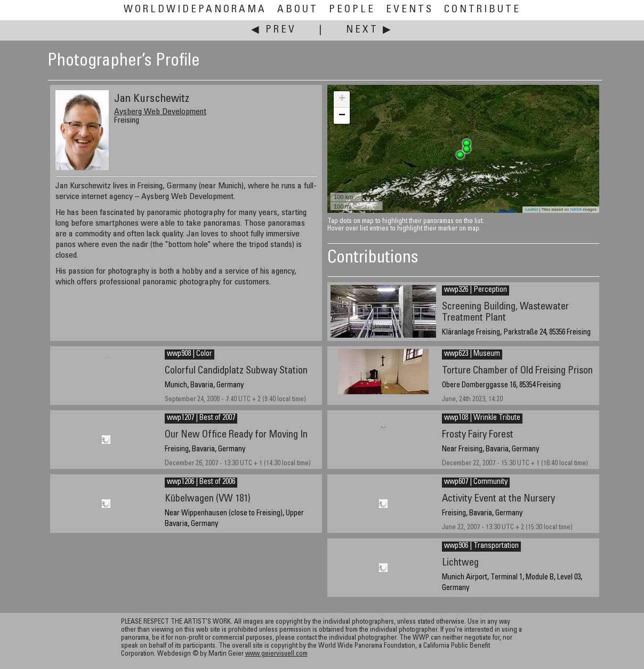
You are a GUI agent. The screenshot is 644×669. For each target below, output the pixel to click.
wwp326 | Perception (476, 290)
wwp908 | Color (190, 354)
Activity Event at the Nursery (498, 499)
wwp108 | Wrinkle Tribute (482, 418)
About (298, 10)
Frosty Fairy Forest (478, 435)
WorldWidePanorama (195, 10)
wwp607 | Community (476, 482)
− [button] (342, 116)
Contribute (482, 10)
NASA (576, 209)
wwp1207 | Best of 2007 (201, 418)
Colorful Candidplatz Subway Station (236, 371)
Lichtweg (460, 563)
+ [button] (342, 99)
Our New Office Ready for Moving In (236, 435)
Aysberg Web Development (160, 112)
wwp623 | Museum (472, 354)
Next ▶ (369, 30)
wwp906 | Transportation (481, 546)
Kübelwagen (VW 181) (208, 499)
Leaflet (532, 209)
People (352, 10)
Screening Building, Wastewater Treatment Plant (505, 313)
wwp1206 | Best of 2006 (201, 482)
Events (410, 10)
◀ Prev (274, 30)
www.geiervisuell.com (276, 654)
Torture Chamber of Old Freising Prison (517, 371)
